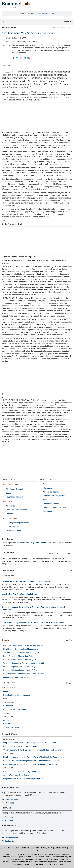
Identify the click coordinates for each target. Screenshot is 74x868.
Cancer (9, 493)
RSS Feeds (10, 803)
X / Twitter (9, 821)
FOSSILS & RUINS (7, 717)
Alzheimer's (11, 506)
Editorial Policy (61, 848)
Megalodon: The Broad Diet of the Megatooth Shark (24, 779)
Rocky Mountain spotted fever (55, 507)
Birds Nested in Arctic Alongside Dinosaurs (20, 746)
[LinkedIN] (25, 58)
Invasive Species (13, 527)
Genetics (7, 691)
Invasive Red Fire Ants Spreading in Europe (20, 594)
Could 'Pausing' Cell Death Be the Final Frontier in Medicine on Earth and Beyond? (36, 750)
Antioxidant (47, 511)
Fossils (6, 720)
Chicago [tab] (67, 554)
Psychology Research (15, 497)
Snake (45, 500)
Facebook (9, 817)
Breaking (5, 640)
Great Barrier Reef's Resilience (16, 677)
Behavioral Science (14, 530)
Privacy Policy (47, 848)
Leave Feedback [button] (12, 837)
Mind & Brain (8, 501)
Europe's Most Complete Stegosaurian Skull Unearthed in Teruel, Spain (31, 761)
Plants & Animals (10, 518)
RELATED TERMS (46, 479)
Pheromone (48, 488)
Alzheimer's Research (15, 489)
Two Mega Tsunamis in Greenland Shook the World (23, 663)
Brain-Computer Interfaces (16, 510)
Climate (6, 713)
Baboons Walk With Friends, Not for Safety (20, 670)
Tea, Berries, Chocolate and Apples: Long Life (21, 653)
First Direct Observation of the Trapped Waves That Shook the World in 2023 (33, 757)
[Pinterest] (21, 58)
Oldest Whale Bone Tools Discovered (18, 775)
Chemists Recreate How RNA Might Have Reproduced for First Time (30, 764)
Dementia (10, 514)
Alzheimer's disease (51, 492)
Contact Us (9, 841)
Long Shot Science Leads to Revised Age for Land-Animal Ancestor (30, 743)
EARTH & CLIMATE (8, 702)
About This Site (6, 848)
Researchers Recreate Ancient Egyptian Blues (21, 772)
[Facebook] (14, 58)
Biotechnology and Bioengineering (17, 695)
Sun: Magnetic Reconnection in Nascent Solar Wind (24, 674)
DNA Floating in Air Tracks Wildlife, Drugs (20, 667)
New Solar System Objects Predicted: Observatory (23, 645)
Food (5, 699)
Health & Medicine (11, 485)
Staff (17, 848)
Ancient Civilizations (11, 727)
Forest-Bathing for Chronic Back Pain (18, 656)
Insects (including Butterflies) (17, 523)
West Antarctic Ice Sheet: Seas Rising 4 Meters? (22, 660)
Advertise (35, 848)
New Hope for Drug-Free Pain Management (20, 649)
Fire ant (46, 484)
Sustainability (9, 706)
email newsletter (47, 13)
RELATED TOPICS (9, 479)
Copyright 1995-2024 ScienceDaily (19, 854)
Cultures (7, 724)
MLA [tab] (51, 554)
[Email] (29, 58)
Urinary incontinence (51, 503)
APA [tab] (58, 554)
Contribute (25, 848)
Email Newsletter (12, 799)
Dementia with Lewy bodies (54, 496)
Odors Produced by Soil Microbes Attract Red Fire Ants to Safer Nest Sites (33, 623)
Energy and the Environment (15, 709)
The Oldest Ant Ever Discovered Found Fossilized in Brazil (26, 581)
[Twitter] (17, 58)
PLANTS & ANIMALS (8, 688)
